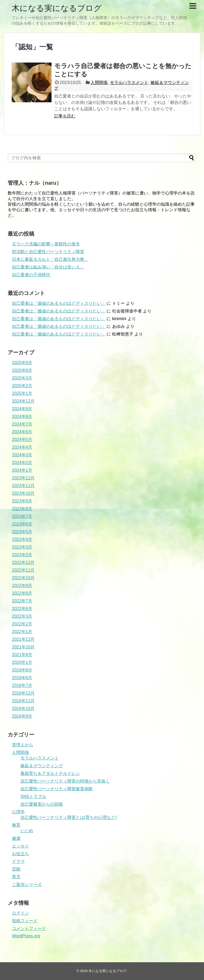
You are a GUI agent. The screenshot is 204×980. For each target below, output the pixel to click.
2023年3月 (22, 547)
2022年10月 (23, 578)
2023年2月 (22, 555)
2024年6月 (22, 432)
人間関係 (99, 83)
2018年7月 (22, 685)
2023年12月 (23, 478)
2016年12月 (23, 693)
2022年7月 (22, 601)
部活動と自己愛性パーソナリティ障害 (48, 252)
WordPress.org (26, 936)
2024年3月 (22, 455)
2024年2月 (22, 463)
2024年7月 (22, 424)
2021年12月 (23, 639)
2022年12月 (23, 562)
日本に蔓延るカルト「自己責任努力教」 (50, 259)
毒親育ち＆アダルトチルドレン (50, 773)
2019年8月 (22, 670)
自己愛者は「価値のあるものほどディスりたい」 (59, 303)
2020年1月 (22, 662)
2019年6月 (22, 678)
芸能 (16, 869)
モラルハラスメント (129, 83)
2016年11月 (23, 701)
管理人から (23, 745)
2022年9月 (22, 586)
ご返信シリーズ (27, 884)
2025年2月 (22, 386)
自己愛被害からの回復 (42, 804)
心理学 (18, 812)
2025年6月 (22, 370)
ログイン (20, 913)
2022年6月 (22, 609)
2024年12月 (23, 401)
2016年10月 (23, 708)
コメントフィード (29, 928)
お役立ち (20, 854)
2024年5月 (22, 440)
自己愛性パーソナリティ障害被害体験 (57, 789)
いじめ (27, 831)
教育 (16, 825)
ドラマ (18, 861)
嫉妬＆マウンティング (42, 766)
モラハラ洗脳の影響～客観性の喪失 (46, 244)
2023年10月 (23, 493)
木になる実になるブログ (57, 8)
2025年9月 (22, 363)
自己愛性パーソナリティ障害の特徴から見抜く (65, 781)
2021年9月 (22, 655)
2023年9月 (22, 501)
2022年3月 (22, 616)
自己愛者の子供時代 (31, 275)
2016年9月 (22, 716)
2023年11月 (23, 486)
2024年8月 (22, 416)
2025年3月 (22, 378)
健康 (16, 838)
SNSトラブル (33, 796)
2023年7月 (22, 516)
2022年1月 (22, 632)
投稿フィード (25, 921)
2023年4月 (22, 539)
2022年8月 (22, 593)
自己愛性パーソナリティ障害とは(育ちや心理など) (69, 817)
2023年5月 (22, 532)
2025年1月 (22, 393)
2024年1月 (22, 470)
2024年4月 (22, 447)
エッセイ (20, 846)
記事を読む (65, 116)
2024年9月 (22, 409)
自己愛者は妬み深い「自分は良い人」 (48, 267)
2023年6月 (22, 524)
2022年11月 (23, 570)
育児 (16, 877)
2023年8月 (22, 509)
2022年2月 (22, 624)
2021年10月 (23, 647)
